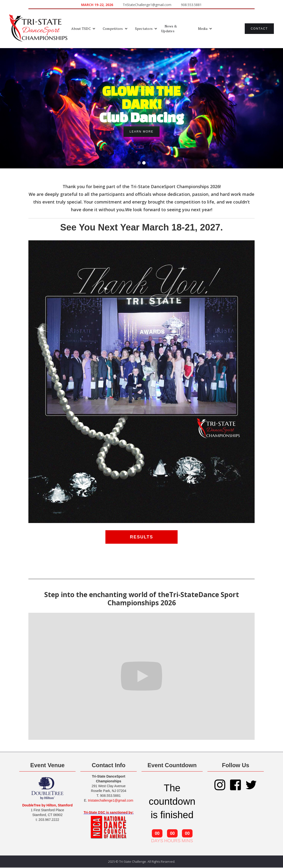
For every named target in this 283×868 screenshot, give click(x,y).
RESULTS (142, 537)
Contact (259, 29)
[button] (83, 29)
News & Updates (169, 29)
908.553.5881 (191, 5)
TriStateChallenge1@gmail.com (147, 5)
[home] (38, 29)
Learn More (141, 132)
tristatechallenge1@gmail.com (111, 800)
